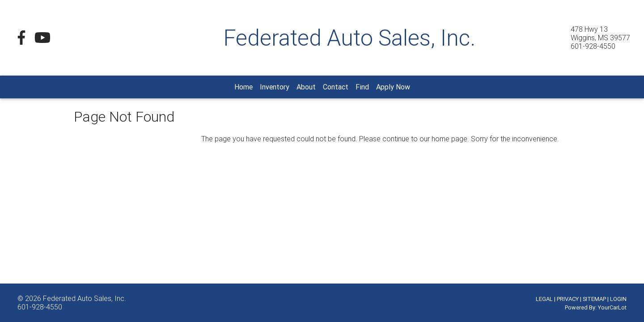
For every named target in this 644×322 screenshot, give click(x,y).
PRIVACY (568, 299)
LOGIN (618, 299)
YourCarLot (612, 307)
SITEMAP (594, 299)
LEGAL (544, 299)
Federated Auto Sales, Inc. (85, 298)
